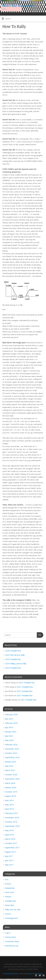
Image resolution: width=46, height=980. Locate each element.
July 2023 (9, 736)
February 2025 (11, 723)
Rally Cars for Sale (13, 909)
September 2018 (12, 826)
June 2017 (9, 860)
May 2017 (9, 865)
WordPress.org (12, 946)
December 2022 (12, 749)
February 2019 (11, 813)
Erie (7, 879)
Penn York (9, 892)
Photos (8, 897)
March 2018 (10, 839)
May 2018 (9, 830)
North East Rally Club (18, 6)
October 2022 (11, 753)
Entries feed (10, 937)
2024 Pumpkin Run (13, 668)
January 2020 (11, 787)
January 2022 (11, 762)
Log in (8, 933)
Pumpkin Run (11, 901)
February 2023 (11, 744)
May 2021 (9, 766)
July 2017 (9, 856)
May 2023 (9, 740)
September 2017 (12, 848)
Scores (8, 914)
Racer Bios (10, 905)
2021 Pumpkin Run (27, 683)
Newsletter (10, 888)
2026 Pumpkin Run (13, 651)
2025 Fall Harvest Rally (15, 655)
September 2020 (12, 779)
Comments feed (12, 941)
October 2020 (11, 775)
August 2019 (11, 796)
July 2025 (9, 719)
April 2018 (9, 835)
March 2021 (10, 770)
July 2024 (9, 727)
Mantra (30, 974)
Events (8, 884)
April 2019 (9, 809)
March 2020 (10, 783)
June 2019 (9, 800)
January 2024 (11, 732)
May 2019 (9, 805)
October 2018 (11, 822)
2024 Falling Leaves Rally (16, 664)
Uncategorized (11, 918)
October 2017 (11, 843)
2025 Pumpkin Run (13, 659)
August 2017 (11, 852)
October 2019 (11, 792)
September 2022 (12, 757)
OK (39, 635)
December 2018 (12, 817)
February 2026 (11, 714)
